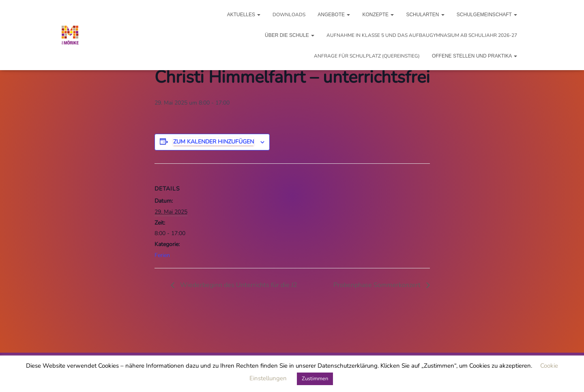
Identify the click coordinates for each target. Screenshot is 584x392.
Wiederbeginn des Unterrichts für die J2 (238, 285)
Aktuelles (244, 15)
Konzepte (378, 15)
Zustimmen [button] (315, 379)
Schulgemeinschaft (487, 15)
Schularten (425, 15)
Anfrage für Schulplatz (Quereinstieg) (367, 56)
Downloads (289, 15)
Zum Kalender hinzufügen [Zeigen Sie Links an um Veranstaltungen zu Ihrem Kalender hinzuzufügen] (214, 142)
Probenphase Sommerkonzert (378, 285)
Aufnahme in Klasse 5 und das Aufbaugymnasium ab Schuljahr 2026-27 (422, 35)
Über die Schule (290, 35)
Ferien (162, 255)
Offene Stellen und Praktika (474, 56)
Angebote (334, 15)
